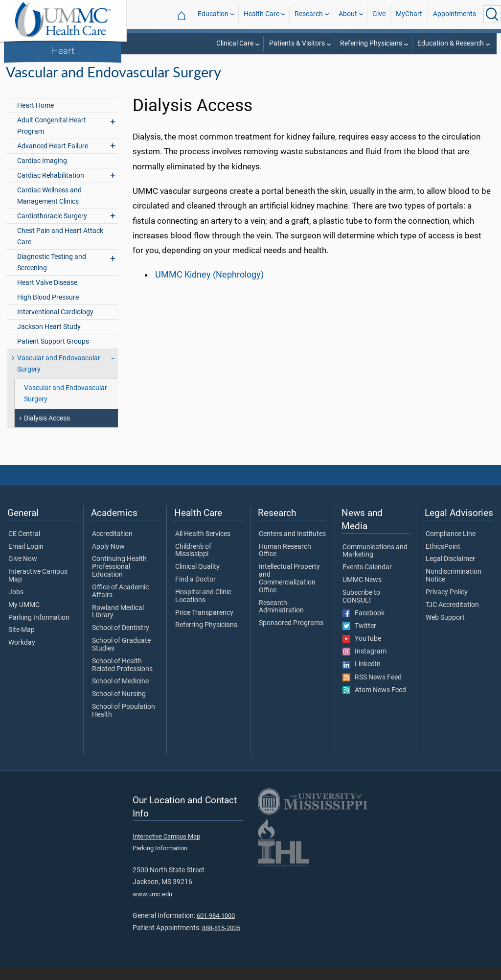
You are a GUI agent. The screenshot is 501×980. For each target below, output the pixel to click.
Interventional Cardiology (55, 325)
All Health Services (203, 547)
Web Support (445, 630)
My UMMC (24, 618)
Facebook (364, 626)
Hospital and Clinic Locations (203, 609)
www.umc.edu (152, 907)
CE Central (24, 547)
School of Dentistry (121, 641)
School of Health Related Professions (122, 678)
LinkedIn (362, 677)
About (348, 14)
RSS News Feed (372, 690)
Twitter (359, 639)
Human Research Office (285, 563)
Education (213, 14)
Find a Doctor (195, 592)
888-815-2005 (221, 941)
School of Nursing (119, 707)
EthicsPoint (443, 560)
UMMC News (362, 593)
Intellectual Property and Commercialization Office (289, 591)
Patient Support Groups (53, 354)
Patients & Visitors (297, 43)
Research (309, 14)
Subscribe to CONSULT (361, 609)
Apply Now (108, 560)
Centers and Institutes (292, 547)
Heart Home (35, 118)
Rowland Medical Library (118, 625)
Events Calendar (367, 580)
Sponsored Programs (291, 636)
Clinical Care (235, 43)
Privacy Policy (447, 605)
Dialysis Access (47, 431)
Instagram (364, 664)
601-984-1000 (216, 928)
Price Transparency (204, 626)
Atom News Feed (374, 703)
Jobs (16, 605)
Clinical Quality (197, 580)
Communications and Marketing (375, 564)
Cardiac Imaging (42, 174)
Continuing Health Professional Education (119, 579)
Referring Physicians (371, 43)
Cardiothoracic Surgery (52, 229)
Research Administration (281, 620)
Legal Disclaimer (450, 572)
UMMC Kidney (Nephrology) (209, 287)
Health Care (262, 14)
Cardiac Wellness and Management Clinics (49, 209)
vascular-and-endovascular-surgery (441, 63)
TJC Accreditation (452, 618)
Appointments (455, 14)
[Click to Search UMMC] (492, 14)
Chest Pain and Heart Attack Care (60, 249)
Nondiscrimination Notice (454, 588)
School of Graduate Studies (121, 657)
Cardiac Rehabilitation (51, 188)
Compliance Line (451, 547)
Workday (22, 655)
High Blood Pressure (48, 310)
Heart (63, 50)
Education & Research (451, 43)
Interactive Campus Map (38, 588)
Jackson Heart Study (49, 339)
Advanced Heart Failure (53, 159)
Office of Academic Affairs (120, 604)
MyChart (409, 14)
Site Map (22, 643)
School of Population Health (124, 723)
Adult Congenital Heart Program (52, 139)
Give (379, 14)
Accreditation (112, 547)
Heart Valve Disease (47, 295)
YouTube (362, 652)
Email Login (26, 560)
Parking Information (39, 630)
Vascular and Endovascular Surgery (59, 376)
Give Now (23, 572)
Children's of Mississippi (193, 563)
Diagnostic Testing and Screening (52, 275)
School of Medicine (120, 694)
